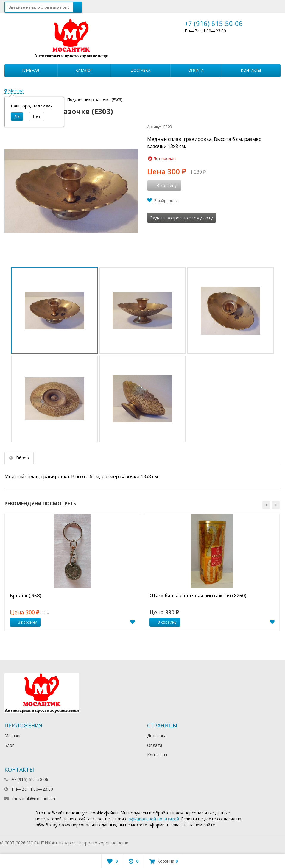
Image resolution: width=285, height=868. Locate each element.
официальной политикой (154, 819)
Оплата (196, 70)
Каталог (84, 70)
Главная (31, 70)
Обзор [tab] (19, 458)
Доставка (141, 70)
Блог (9, 745)
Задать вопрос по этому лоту (182, 218)
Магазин (13, 736)
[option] (72, 573)
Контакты (251, 70)
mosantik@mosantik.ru (34, 798)
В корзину (24, 622)
